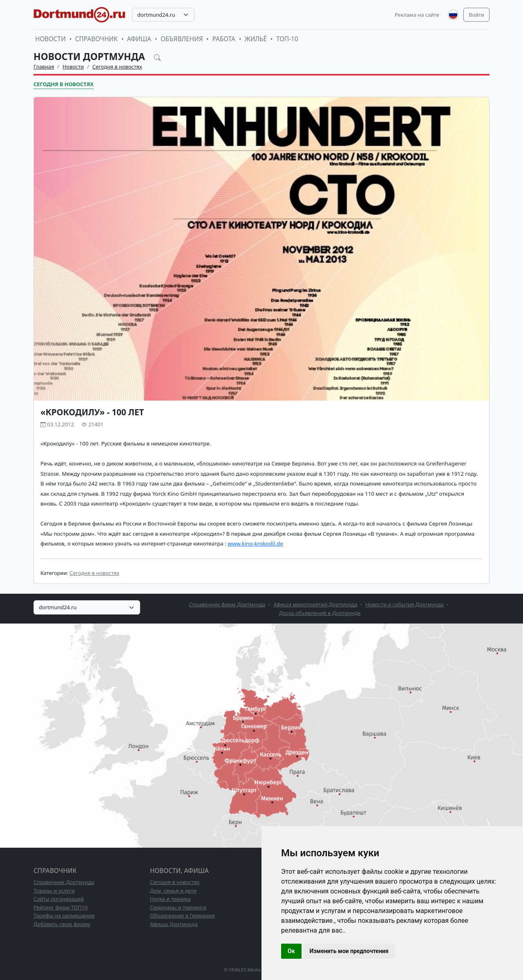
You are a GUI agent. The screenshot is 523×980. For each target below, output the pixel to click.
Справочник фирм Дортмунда (227, 604)
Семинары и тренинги (178, 907)
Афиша (139, 39)
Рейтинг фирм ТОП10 (60, 907)
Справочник (96, 39)
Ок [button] (291, 951)
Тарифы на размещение (64, 915)
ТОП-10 (287, 39)
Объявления (182, 39)
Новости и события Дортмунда (405, 604)
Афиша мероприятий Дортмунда (315, 604)
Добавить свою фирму (62, 924)
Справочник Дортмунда (64, 882)
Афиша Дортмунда (174, 924)
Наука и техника (170, 899)
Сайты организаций (59, 899)
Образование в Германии (182, 915)
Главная (44, 67)
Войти (476, 15)
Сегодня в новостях (117, 67)
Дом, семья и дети (173, 891)
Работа (224, 39)
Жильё (256, 39)
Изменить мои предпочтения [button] (349, 951)
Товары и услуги (54, 891)
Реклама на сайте (417, 15)
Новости (50, 39)
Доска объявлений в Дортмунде (320, 613)
